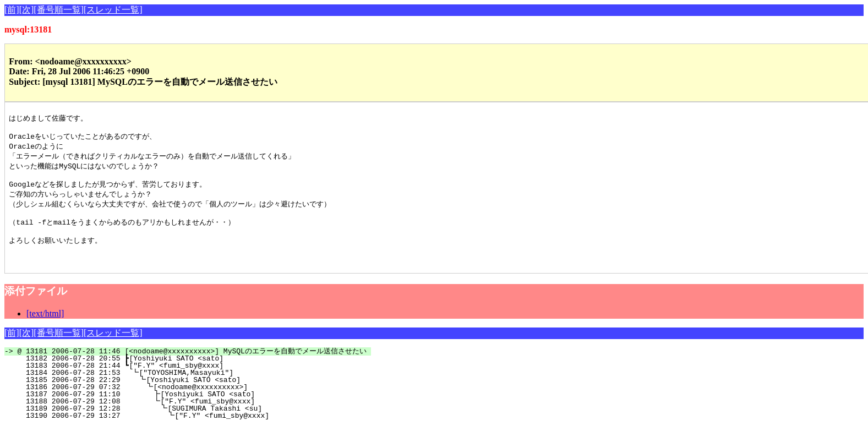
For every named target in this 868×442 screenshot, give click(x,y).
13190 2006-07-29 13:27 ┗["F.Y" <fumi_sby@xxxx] (200, 431)
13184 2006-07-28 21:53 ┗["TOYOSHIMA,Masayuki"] (203, 388)
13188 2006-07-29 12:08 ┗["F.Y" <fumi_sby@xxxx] (201, 417)
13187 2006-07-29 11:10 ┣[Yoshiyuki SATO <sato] (201, 410)
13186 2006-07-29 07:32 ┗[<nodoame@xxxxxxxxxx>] (202, 402)
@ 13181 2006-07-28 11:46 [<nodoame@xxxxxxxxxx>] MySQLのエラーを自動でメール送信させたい (194, 367)
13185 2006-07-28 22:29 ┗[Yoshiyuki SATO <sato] (202, 395)
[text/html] (45, 329)
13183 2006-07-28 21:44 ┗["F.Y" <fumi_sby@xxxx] (204, 381)
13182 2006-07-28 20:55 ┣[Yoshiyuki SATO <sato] (204, 374)
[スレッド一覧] (113, 10)
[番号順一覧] (59, 10)
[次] (27, 10)
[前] (12, 10)
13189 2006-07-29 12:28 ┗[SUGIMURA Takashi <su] (200, 424)
